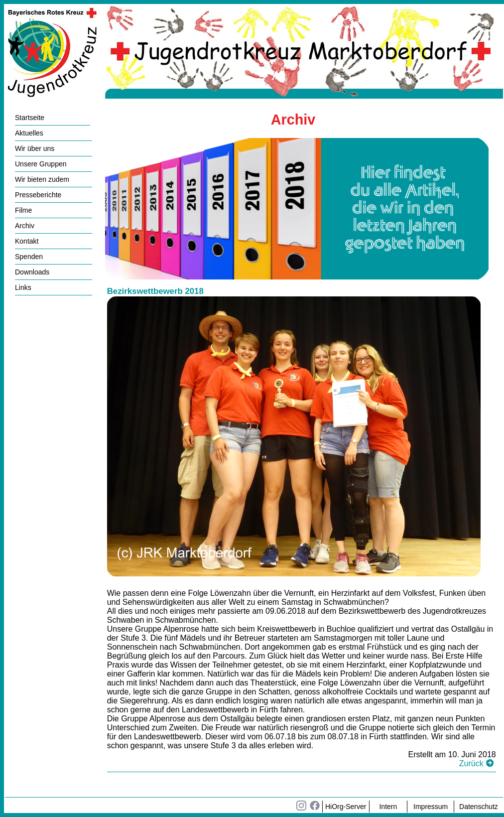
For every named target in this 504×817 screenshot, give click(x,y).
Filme (23, 210)
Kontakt (27, 241)
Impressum (431, 807)
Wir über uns (35, 148)
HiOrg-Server (346, 807)
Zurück (471, 763)
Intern (388, 807)
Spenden (29, 257)
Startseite (30, 118)
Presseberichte (38, 195)
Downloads (32, 272)
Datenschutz (479, 807)
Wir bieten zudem (42, 179)
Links (23, 287)
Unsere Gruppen (41, 164)
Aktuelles (29, 133)
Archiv (25, 226)
